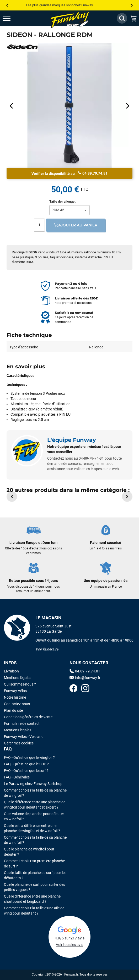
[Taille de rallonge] (69, 210)
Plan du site (13, 710)
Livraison (11, 671)
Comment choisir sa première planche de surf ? (34, 864)
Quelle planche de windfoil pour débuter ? (29, 852)
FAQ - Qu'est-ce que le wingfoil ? (29, 758)
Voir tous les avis (69, 945)
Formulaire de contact (22, 723)
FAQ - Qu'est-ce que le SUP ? (26, 764)
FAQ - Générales (17, 777)
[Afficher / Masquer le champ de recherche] (122, 18)
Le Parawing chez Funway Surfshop (33, 784)
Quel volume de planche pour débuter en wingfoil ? (34, 816)
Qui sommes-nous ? (20, 684)
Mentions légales (18, 678)
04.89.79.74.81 (93, 173)
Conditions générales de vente (28, 717)
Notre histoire (15, 697)
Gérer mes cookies (19, 743)
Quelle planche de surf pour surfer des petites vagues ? (34, 887)
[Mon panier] (134, 18)
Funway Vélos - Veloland (24, 737)
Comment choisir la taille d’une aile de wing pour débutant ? (34, 911)
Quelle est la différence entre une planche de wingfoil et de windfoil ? (32, 828)
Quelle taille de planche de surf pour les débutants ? (35, 875)
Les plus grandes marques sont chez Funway (59, 5)
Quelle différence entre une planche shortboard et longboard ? (32, 899)
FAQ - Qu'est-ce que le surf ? (26, 771)
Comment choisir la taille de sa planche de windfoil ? (35, 840)
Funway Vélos (15, 691)
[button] (12, 497)
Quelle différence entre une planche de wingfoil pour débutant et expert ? (35, 805)
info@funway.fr (85, 678)
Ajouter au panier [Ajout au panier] (76, 225)
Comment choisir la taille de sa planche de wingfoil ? (35, 793)
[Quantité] (39, 225)
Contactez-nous (17, 704)
